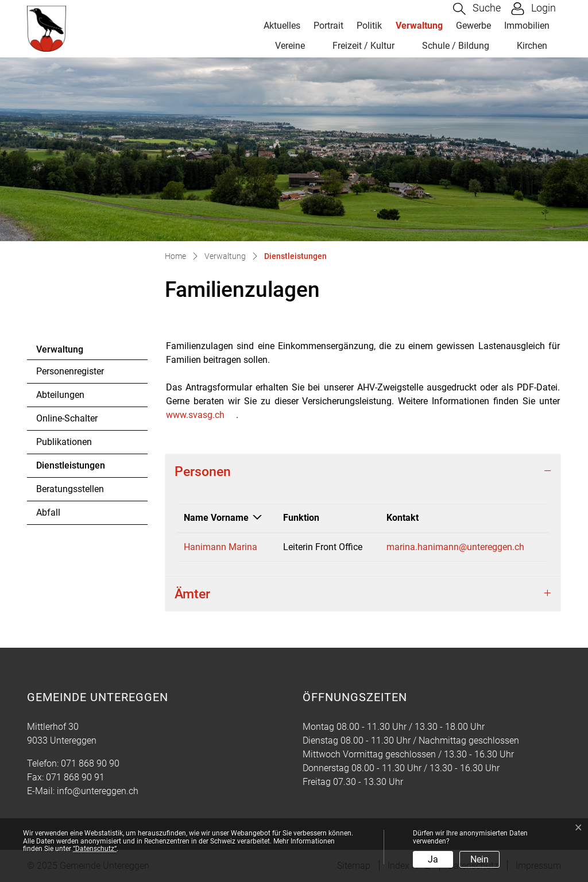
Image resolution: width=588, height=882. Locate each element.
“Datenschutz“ (95, 849)
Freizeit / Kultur (363, 46)
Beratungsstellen (70, 489)
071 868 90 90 (90, 763)
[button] (477, 9)
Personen (203, 471)
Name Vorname (216, 518)
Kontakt (403, 518)
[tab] (363, 471)
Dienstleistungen (70, 469)
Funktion (301, 518)
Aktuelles (282, 26)
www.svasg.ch (195, 415)
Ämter (192, 594)
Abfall (48, 512)
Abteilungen (60, 395)
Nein (479, 859)
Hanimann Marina (220, 547)
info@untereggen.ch (98, 791)
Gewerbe (473, 26)
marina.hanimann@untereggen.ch (455, 547)
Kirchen (532, 46)
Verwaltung (419, 26)
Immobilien (527, 26)
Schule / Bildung (456, 46)
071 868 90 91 (75, 777)
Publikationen (64, 442)
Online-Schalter (67, 418)
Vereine (290, 46)
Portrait (328, 26)
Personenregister (70, 371)
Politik (369, 26)
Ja (433, 859)
